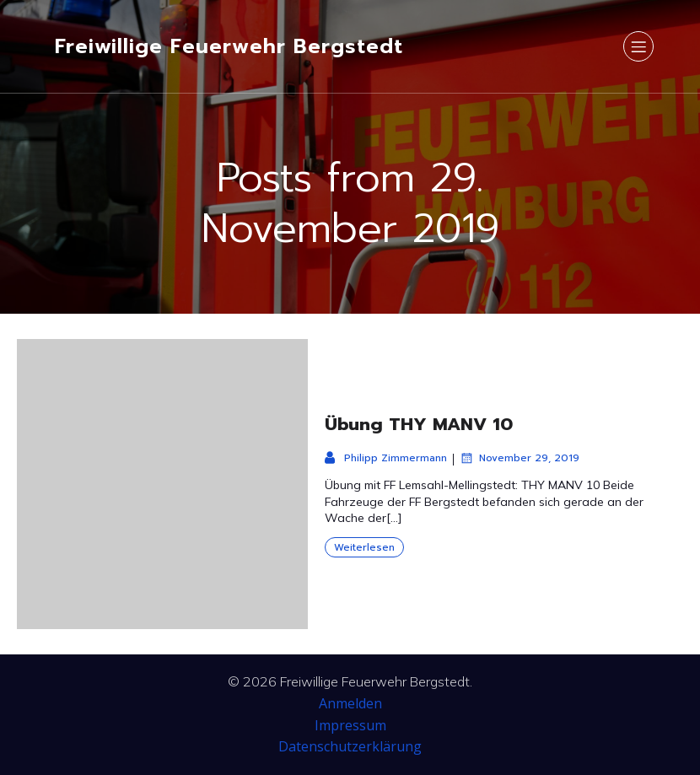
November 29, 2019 (520, 458)
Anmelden (350, 703)
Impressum (350, 725)
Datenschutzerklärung (350, 746)
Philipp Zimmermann (386, 458)
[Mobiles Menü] (638, 46)
